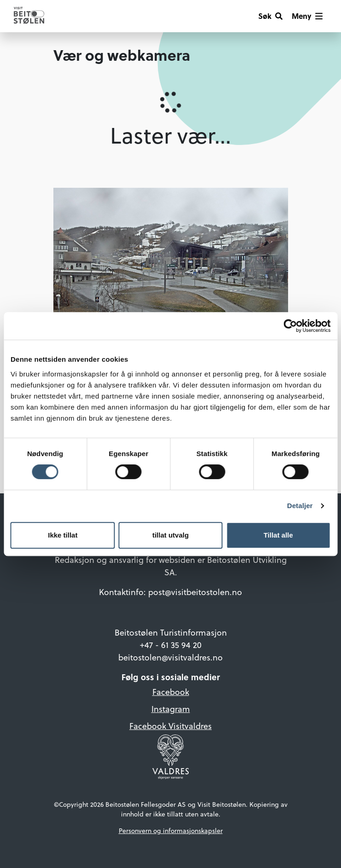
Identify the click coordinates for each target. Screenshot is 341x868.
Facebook (171, 692)
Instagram (171, 709)
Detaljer (300, 506)
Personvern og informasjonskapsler (171, 831)
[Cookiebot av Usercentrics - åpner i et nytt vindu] (290, 326)
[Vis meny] (307, 16)
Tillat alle (278, 535)
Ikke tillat (63, 535)
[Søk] (270, 16)
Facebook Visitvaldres (170, 726)
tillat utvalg (170, 535)
